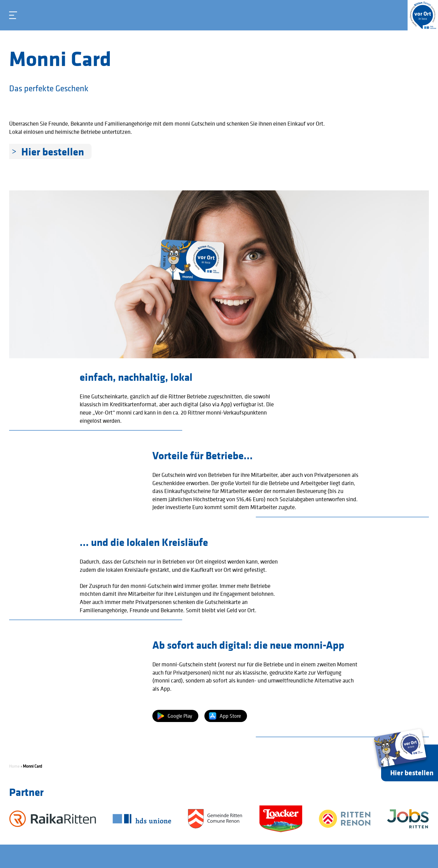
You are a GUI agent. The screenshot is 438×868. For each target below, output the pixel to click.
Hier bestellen (53, 151)
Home (14, 766)
